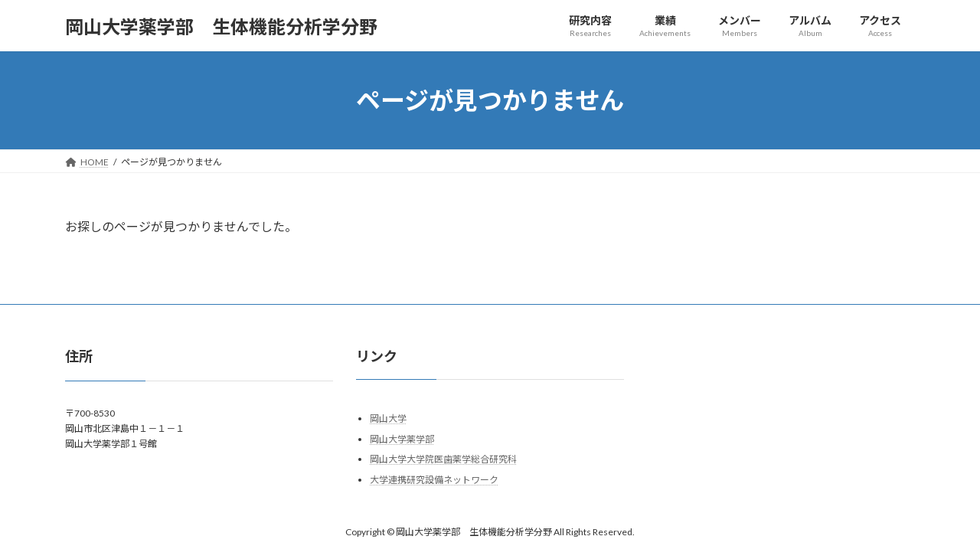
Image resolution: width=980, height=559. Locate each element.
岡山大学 (388, 419)
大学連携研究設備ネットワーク (434, 480)
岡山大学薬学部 (402, 439)
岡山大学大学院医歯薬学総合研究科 (443, 460)
